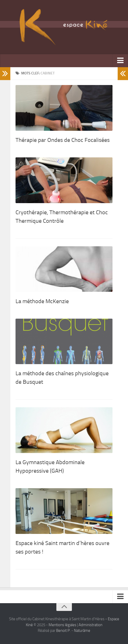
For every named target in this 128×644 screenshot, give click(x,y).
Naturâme (82, 631)
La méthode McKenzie (42, 301)
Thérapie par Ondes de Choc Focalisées (63, 140)
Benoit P (63, 631)
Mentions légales (62, 625)
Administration (91, 625)
